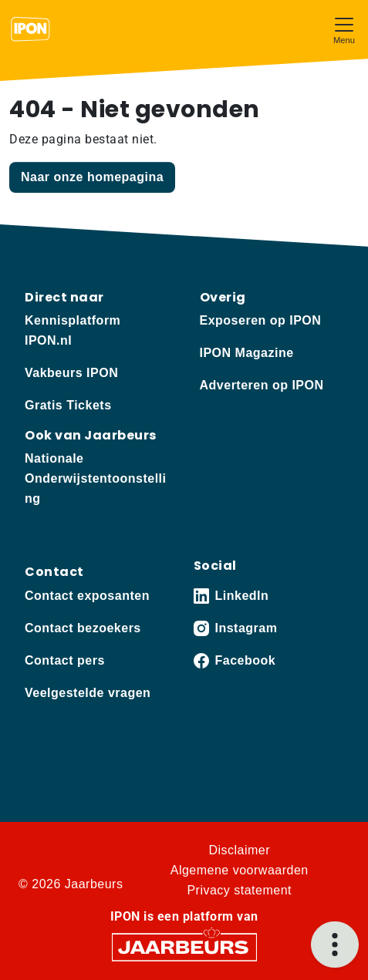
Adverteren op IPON (262, 385)
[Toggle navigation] (344, 29)
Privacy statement (239, 890)
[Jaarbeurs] (184, 946)
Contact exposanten (87, 596)
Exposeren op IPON (261, 320)
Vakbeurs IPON (71, 373)
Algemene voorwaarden (240, 870)
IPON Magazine (247, 353)
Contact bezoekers (83, 628)
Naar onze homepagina (92, 177)
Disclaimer (239, 850)
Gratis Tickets (68, 405)
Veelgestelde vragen (88, 693)
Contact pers (65, 660)
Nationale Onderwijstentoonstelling (95, 478)
